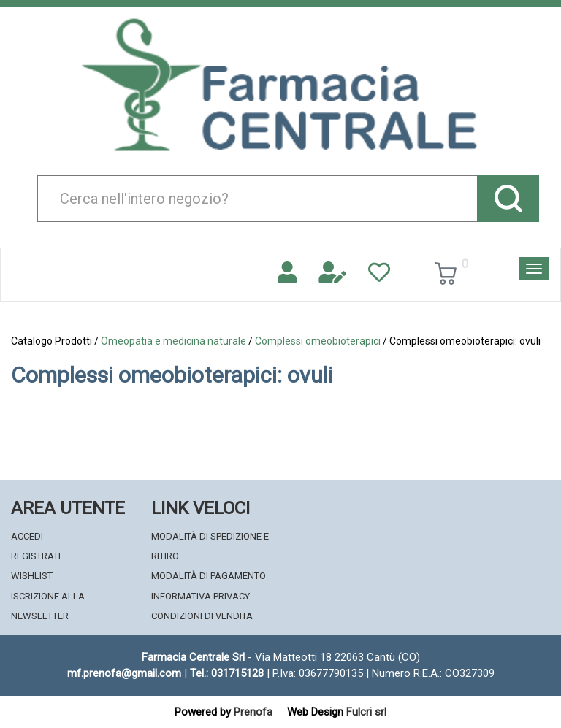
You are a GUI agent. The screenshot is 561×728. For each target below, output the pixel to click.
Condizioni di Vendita (202, 616)
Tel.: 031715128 (227, 673)
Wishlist (32, 576)
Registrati (36, 556)
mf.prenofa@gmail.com (124, 673)
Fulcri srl (366, 712)
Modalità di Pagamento (209, 576)
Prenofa (253, 712)
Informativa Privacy (201, 596)
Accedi (27, 536)
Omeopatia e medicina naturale (173, 341)
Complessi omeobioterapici (318, 341)
